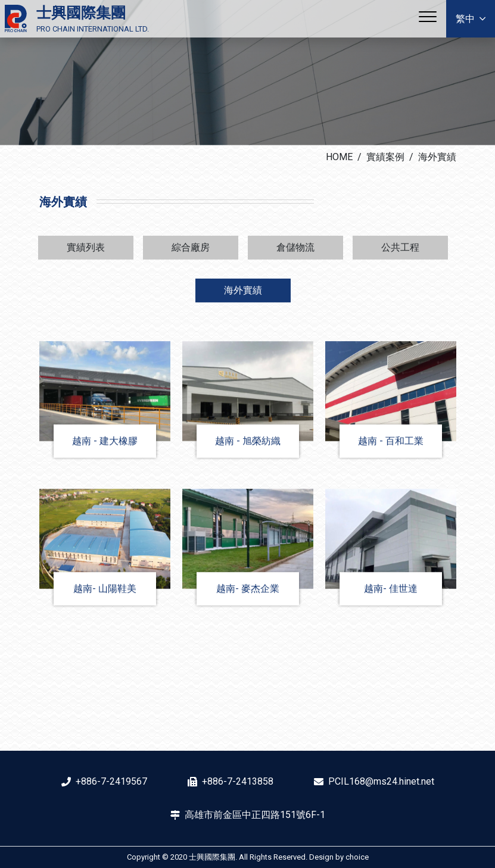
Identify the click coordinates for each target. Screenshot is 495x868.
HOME (339, 157)
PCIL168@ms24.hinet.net (381, 781)
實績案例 (385, 157)
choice (357, 857)
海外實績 (437, 157)
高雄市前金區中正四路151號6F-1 (255, 815)
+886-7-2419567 (111, 781)
